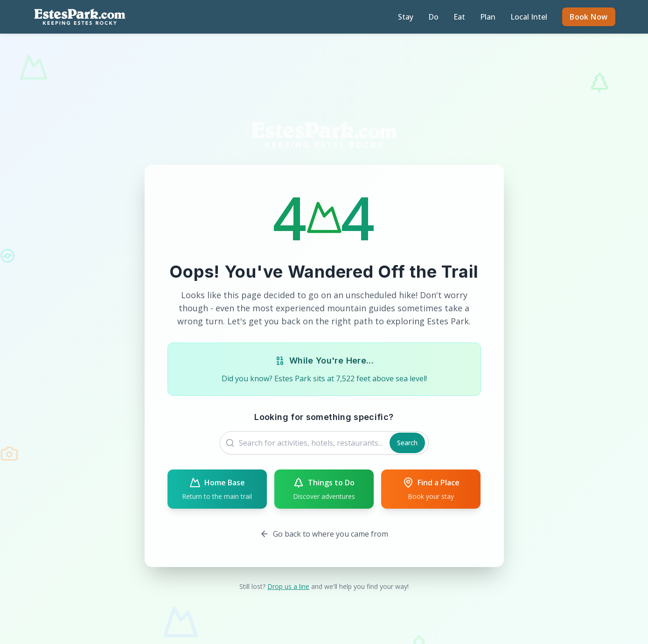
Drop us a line (288, 586)
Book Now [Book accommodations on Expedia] (589, 17)
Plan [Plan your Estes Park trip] (488, 17)
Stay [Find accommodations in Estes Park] (406, 17)
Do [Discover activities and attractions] (433, 17)
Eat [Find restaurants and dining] (459, 17)
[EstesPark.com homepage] (80, 17)
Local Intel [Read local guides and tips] (529, 17)
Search (407, 443)
